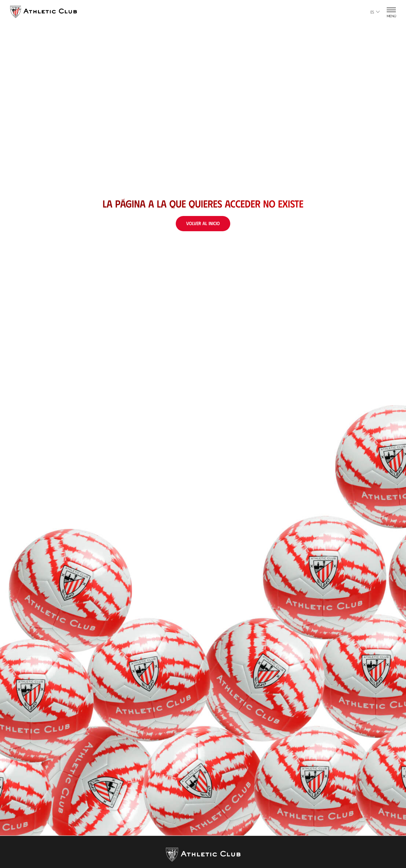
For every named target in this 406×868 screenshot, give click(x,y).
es (375, 12)
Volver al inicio (203, 223)
